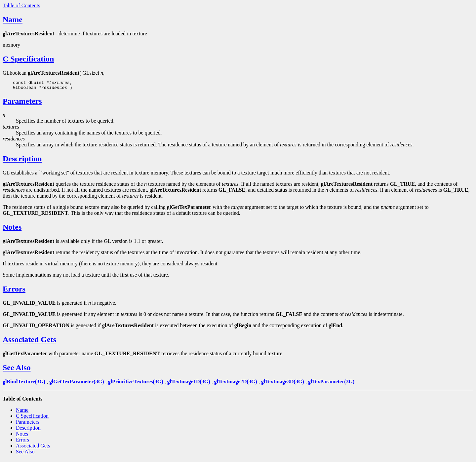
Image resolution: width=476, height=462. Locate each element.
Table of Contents (21, 5)
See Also (17, 369)
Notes (12, 229)
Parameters (22, 103)
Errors (14, 291)
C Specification (28, 59)
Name (13, 19)
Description (22, 161)
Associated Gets (29, 341)
